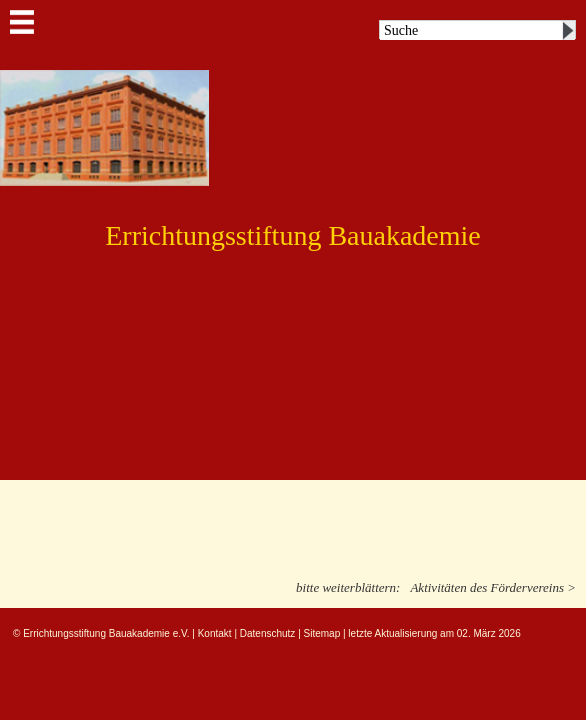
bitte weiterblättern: (348, 587)
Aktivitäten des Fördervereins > (493, 587)
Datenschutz (268, 633)
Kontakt (215, 633)
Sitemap (322, 633)
